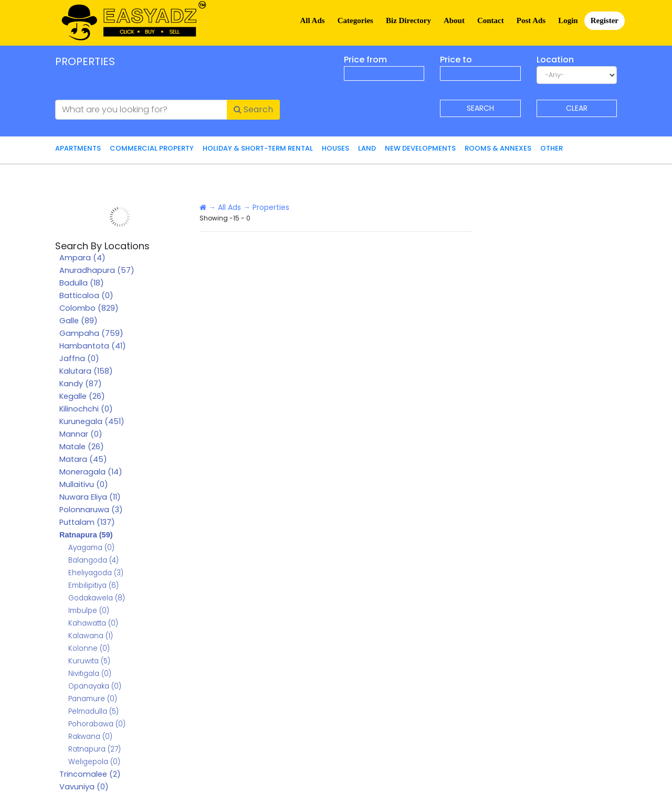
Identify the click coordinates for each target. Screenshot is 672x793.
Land (367, 148)
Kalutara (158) (86, 371)
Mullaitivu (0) (84, 484)
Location (555, 60)
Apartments (78, 148)
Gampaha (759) (91, 333)
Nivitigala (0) (90, 674)
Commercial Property (152, 148)
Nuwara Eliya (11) (90, 497)
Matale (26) (82, 447)
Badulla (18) (82, 283)
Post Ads (531, 20)
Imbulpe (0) (89, 611)
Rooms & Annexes (498, 148)
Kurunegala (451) (92, 421)
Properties (271, 207)
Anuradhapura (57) (97, 270)
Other (552, 148)
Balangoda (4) (93, 560)
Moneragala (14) (91, 472)
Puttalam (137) (87, 522)
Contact (491, 20)
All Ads (313, 20)
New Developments (420, 148)
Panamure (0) (93, 699)
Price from (365, 60)
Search (253, 109)
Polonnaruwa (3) (91, 510)
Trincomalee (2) (90, 774)
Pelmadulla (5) (93, 711)
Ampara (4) (82, 258)
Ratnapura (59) (86, 535)
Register (605, 20)
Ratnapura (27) (94, 749)
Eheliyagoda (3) (96, 573)
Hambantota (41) (93, 346)
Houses (335, 148)
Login (568, 20)
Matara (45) (83, 459)
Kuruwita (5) (89, 661)
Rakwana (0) (90, 737)
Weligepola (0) (94, 762)
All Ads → (234, 207)
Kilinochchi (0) (86, 409)
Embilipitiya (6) (93, 585)
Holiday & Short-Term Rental (258, 148)
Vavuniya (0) (84, 787)
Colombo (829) (89, 308)
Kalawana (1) (91, 636)
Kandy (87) (81, 384)
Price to (456, 60)
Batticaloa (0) (86, 295)
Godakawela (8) (97, 598)
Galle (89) (78, 321)
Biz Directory (408, 20)
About (454, 20)
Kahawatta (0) (93, 623)
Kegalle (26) (82, 396)
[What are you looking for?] (141, 110)
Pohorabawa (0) (97, 724)
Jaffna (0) (79, 358)
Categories (355, 20)
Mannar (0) (81, 434)
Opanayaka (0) (95, 686)
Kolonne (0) (89, 648)
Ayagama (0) (91, 548)
